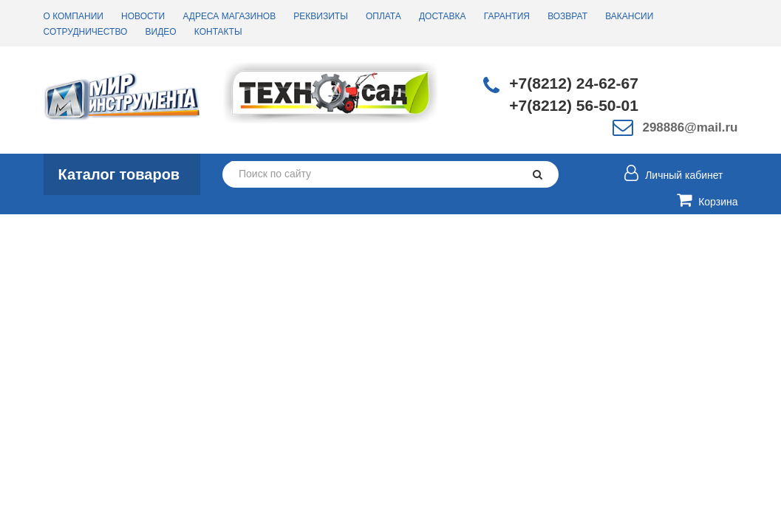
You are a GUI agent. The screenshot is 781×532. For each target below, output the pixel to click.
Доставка (443, 16)
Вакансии (629, 16)
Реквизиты (320, 16)
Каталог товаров (119, 174)
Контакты (218, 32)
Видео (161, 32)
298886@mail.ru (690, 127)
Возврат (567, 16)
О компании (74, 16)
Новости (143, 16)
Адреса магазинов (229, 16)
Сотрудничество (86, 32)
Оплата (383, 16)
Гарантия (507, 16)
